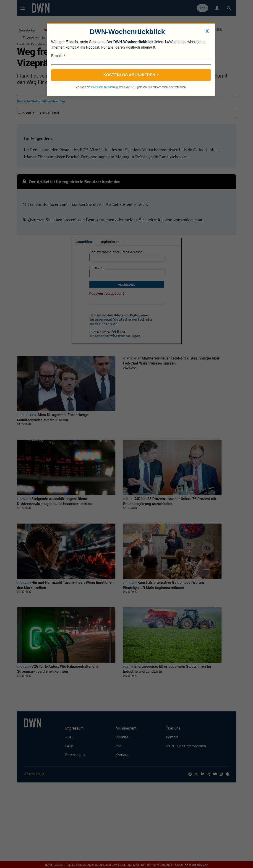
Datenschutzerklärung (105, 87)
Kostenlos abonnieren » (131, 75)
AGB (133, 87)
